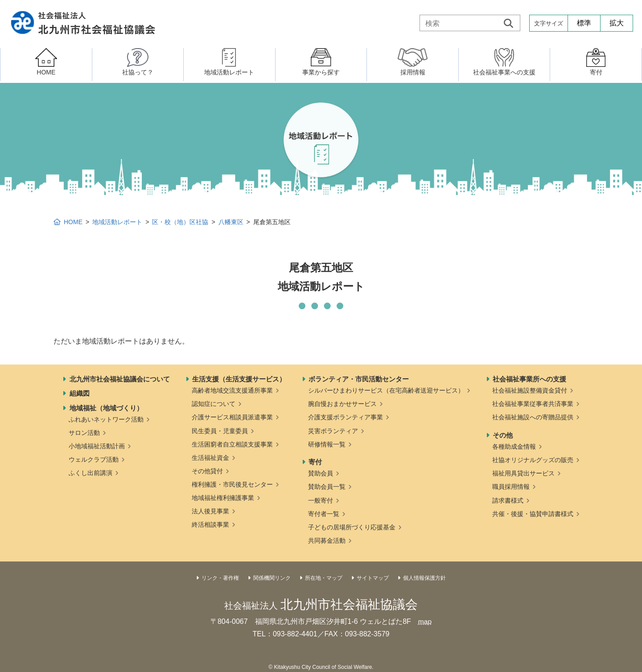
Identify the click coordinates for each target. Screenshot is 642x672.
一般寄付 (321, 500)
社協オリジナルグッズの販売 (533, 460)
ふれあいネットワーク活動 (106, 419)
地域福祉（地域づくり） (106, 408)
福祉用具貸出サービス (523, 473)
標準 (584, 23)
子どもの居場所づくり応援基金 (352, 527)
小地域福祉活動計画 (97, 446)
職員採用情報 (511, 487)
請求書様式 (508, 500)
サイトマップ (373, 578)
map (425, 621)
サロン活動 (84, 433)
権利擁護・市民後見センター (232, 484)
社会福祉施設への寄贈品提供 (533, 417)
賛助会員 (321, 473)
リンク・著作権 (220, 578)
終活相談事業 (210, 524)
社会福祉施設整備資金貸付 (530, 390)
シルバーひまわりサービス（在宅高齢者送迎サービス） (386, 390)
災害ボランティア (333, 431)
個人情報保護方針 (424, 578)
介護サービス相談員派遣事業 (232, 417)
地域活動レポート (117, 222)
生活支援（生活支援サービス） (239, 379)
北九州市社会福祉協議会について (120, 379)
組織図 (80, 393)
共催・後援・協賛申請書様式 (533, 514)
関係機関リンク (272, 578)
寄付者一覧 (324, 514)
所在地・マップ (324, 578)
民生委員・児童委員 (220, 431)
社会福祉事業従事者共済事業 (533, 404)
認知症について (214, 404)
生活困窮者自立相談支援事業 (232, 444)
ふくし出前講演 (91, 473)
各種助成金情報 (514, 447)
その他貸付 (207, 471)
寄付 (315, 462)
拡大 (617, 23)
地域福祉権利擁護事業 (223, 498)
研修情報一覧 (327, 444)
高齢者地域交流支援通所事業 (232, 390)
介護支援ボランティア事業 (346, 417)
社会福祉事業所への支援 (529, 379)
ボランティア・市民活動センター (359, 379)
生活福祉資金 (210, 458)
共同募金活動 (327, 541)
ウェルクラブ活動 (94, 459)
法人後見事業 (210, 511)
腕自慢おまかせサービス (342, 404)
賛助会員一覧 (327, 487)
